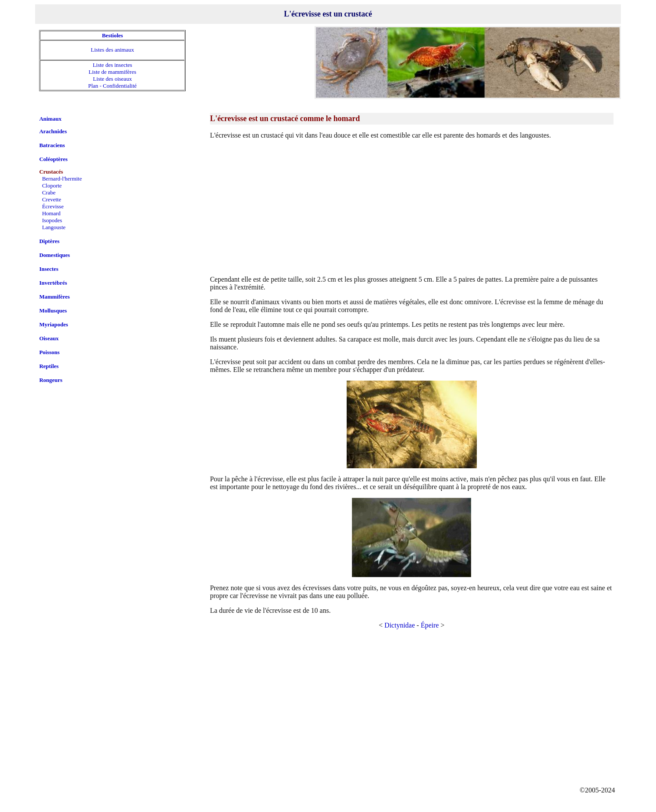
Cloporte (52, 186)
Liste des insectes (113, 65)
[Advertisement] (412, 207)
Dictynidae (400, 625)
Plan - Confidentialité (112, 86)
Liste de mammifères (112, 72)
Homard (51, 213)
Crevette (52, 199)
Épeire (430, 625)
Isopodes (52, 220)
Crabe (49, 192)
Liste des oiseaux (112, 79)
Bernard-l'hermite (62, 179)
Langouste (54, 227)
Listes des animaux (112, 50)
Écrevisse (53, 206)
